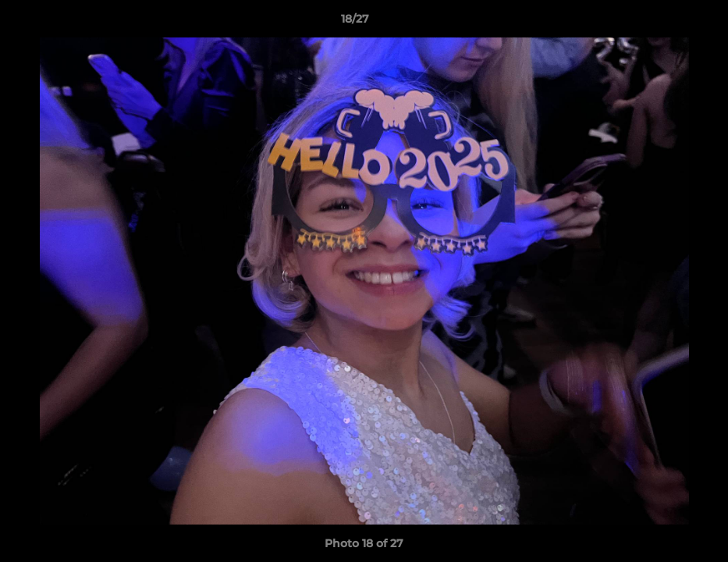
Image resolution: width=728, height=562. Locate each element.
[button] (662, 23)
